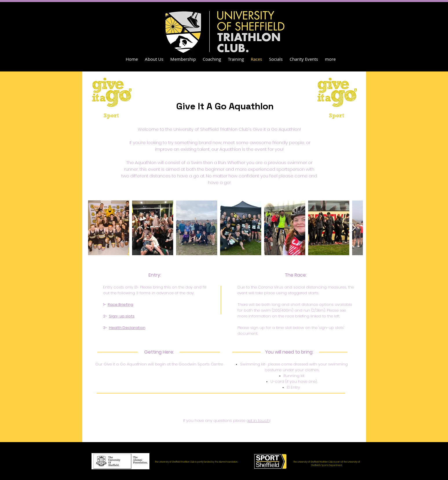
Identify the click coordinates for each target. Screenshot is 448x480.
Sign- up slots (122, 316)
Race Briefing (120, 305)
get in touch (258, 421)
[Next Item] (353, 228)
